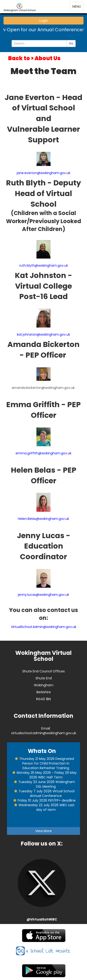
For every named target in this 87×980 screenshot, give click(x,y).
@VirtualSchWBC (42, 919)
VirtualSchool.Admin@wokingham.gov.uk (44, 627)
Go (71, 43)
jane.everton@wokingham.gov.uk (43, 173)
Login (44, 21)
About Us (48, 58)
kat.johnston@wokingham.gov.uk (43, 334)
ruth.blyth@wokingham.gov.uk (44, 265)
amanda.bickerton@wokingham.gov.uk (43, 388)
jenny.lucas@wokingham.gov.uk (43, 595)
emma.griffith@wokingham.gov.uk (43, 453)
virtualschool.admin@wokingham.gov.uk (44, 733)
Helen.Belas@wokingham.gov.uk (43, 519)
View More (43, 831)
